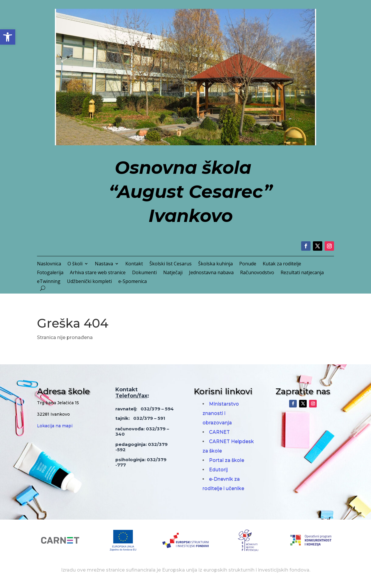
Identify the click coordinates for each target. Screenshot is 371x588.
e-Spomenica (133, 282)
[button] (8, 37)
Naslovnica (49, 264)
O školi (75, 264)
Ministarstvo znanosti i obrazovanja (221, 413)
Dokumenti (144, 273)
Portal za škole (227, 460)
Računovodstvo (257, 273)
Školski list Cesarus (171, 264)
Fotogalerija (50, 273)
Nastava (104, 264)
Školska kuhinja (215, 264)
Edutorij (218, 470)
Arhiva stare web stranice (98, 273)
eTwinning (49, 282)
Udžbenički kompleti (89, 282)
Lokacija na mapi (55, 426)
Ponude (248, 264)
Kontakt (134, 264)
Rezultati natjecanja (302, 273)
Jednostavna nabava (211, 273)
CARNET (219, 432)
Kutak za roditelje (282, 264)
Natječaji (173, 273)
